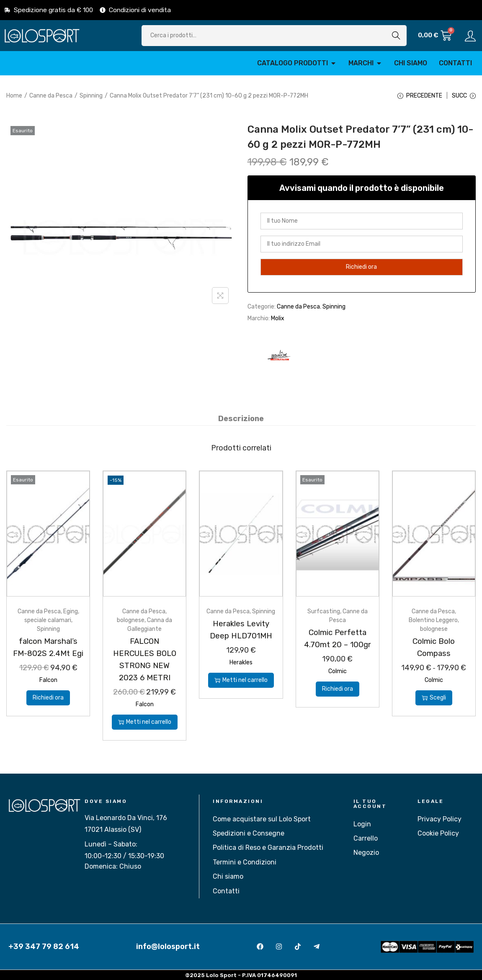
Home (14, 96)
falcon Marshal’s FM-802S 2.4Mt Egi (48, 653)
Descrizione (241, 419)
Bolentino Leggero (433, 621)
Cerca (396, 35)
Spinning (91, 96)
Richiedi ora (48, 709)
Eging (71, 612)
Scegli (434, 698)
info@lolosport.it (168, 946)
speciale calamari (48, 621)
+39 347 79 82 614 (44, 946)
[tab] (241, 419)
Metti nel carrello (145, 721)
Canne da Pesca (51, 96)
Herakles (241, 662)
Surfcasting (324, 612)
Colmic (338, 671)
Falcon (48, 692)
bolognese (131, 621)
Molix (278, 319)
